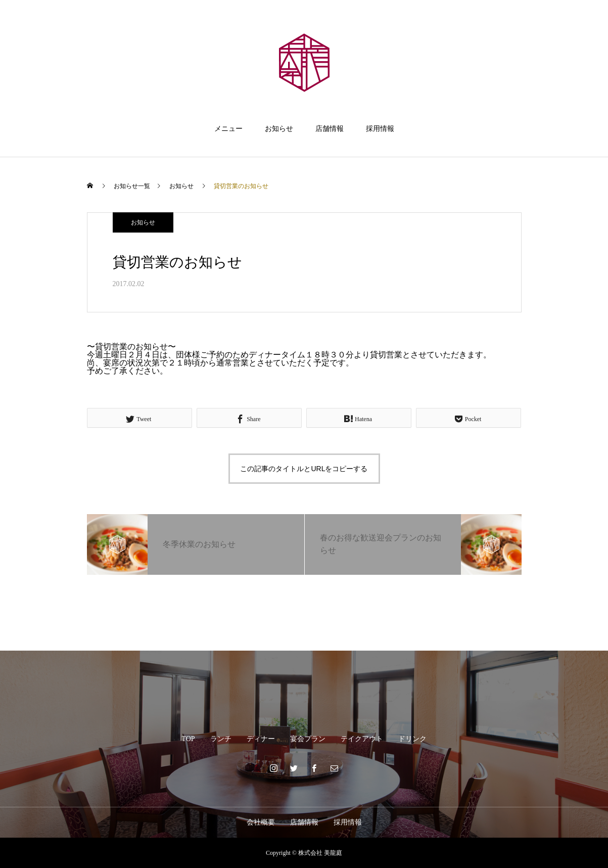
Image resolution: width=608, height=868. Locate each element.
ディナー (261, 739)
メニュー (228, 129)
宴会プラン (308, 739)
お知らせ (279, 129)
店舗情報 (330, 129)
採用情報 (380, 129)
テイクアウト (362, 739)
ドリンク (412, 739)
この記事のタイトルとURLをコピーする (304, 469)
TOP (188, 739)
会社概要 (261, 822)
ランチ (221, 739)
